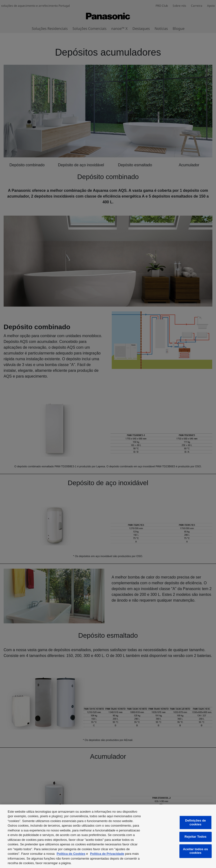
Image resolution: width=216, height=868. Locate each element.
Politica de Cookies (71, 854)
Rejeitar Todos (195, 837)
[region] (108, 836)
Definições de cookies (196, 822)
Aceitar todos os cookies (196, 851)
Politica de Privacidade (107, 854)
